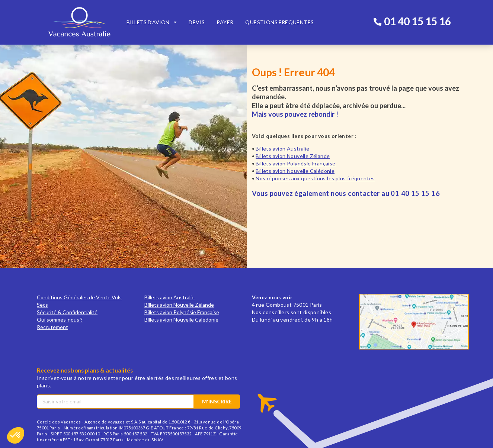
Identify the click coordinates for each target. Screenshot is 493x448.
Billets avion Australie (282, 149)
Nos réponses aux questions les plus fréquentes (315, 178)
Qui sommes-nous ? (60, 320)
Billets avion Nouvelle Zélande (293, 156)
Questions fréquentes (279, 22)
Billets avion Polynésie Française (295, 163)
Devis (197, 22)
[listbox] (152, 22)
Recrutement (52, 327)
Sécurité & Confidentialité (67, 312)
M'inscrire (217, 401)
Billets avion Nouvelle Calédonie (295, 171)
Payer (225, 22)
